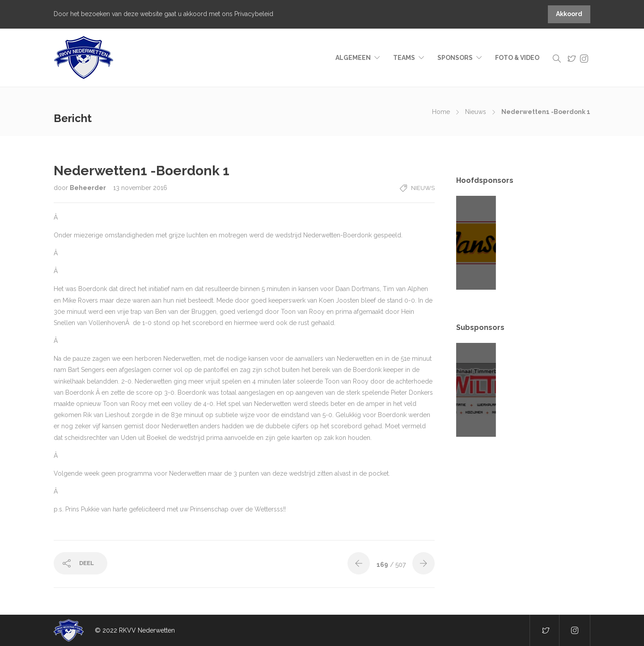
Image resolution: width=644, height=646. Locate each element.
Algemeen (353, 58)
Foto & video (517, 58)
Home (441, 112)
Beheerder (89, 188)
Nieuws (476, 112)
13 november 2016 (140, 188)
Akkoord (569, 14)
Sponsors (455, 58)
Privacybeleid (254, 14)
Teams (404, 58)
